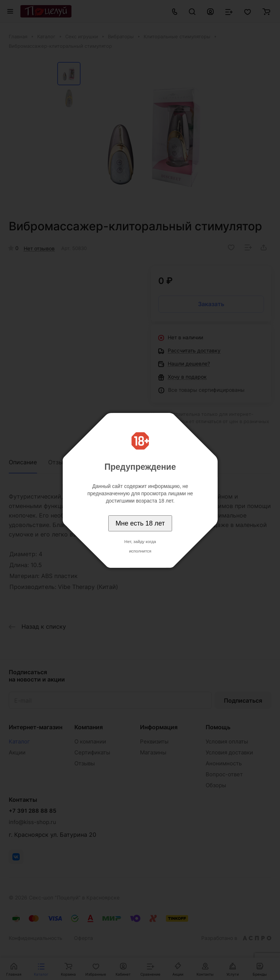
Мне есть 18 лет (140, 523)
